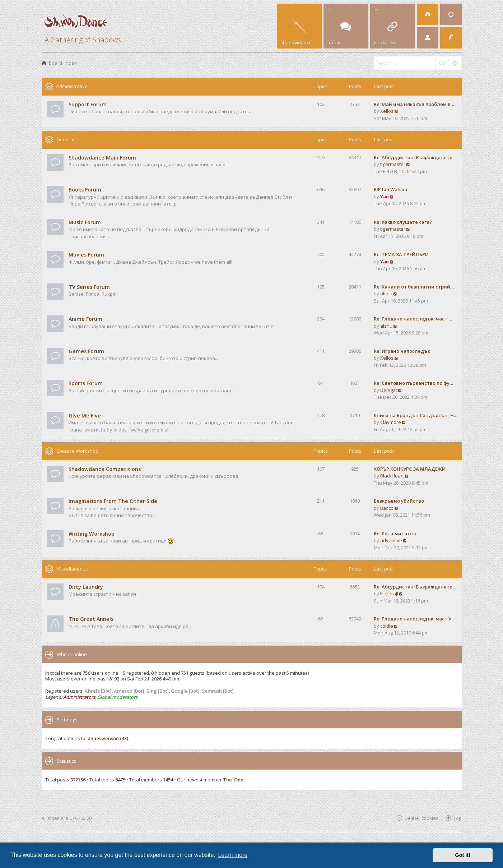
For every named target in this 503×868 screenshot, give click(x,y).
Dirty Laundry (86, 587)
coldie (387, 626)
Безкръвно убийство (399, 501)
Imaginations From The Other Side (113, 501)
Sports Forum (86, 383)
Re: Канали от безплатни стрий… (414, 287)
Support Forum (88, 104)
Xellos (387, 111)
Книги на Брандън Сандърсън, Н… (416, 415)
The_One (233, 780)
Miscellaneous (72, 569)
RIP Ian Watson (390, 189)
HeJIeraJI (389, 594)
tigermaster (393, 164)
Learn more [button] (233, 855)
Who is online (72, 654)
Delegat (389, 390)
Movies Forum (86, 255)
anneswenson (103, 738)
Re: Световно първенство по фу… (413, 383)
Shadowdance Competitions (105, 469)
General (65, 139)
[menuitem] (428, 14)
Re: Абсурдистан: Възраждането (413, 157)
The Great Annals (91, 619)
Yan (385, 197)
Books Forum (85, 190)
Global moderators (117, 697)
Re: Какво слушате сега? (403, 222)
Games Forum (86, 351)
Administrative (72, 86)
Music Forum (85, 222)
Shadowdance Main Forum (102, 158)
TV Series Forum (89, 287)
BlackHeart (392, 476)
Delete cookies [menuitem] (422, 818)
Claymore (391, 422)
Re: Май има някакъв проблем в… (414, 104)
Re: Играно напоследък (402, 351)
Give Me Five (85, 415)
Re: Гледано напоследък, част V (413, 619)
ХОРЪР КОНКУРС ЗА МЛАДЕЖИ (410, 469)
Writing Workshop (92, 534)
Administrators (79, 697)
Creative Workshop (77, 451)
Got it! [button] (463, 855)
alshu (386, 294)
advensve (391, 540)
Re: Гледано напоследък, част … (413, 319)
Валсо (387, 508)
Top (458, 818)
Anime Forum (85, 319)
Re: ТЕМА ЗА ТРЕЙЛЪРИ (401, 254)
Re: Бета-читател (395, 534)
